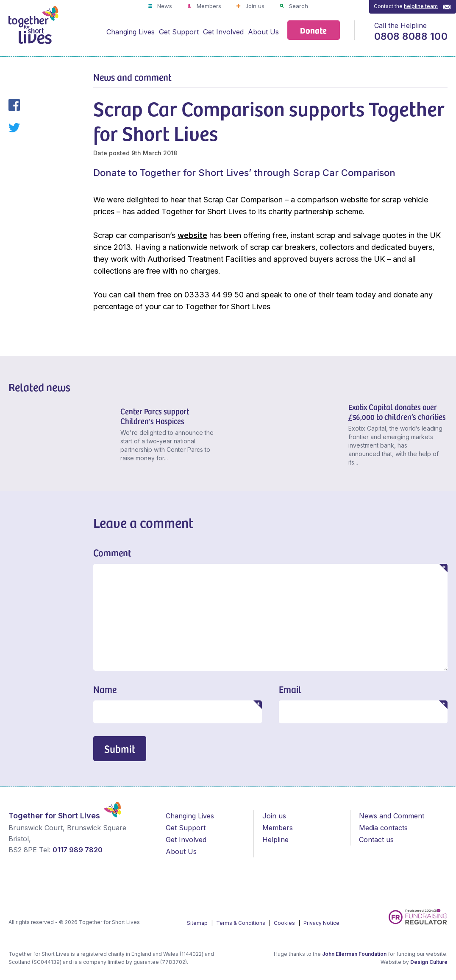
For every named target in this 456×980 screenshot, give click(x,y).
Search (298, 6)
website (192, 235)
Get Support (179, 32)
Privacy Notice (321, 923)
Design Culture (429, 962)
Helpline (275, 840)
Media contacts (383, 828)
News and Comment (392, 816)
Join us (254, 6)
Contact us (376, 840)
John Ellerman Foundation (354, 954)
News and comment (132, 77)
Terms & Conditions (241, 923)
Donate (313, 30)
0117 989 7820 (78, 850)
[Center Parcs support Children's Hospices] (61, 436)
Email (290, 689)
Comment (112, 552)
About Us (263, 32)
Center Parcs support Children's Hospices (155, 416)
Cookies (285, 923)
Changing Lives (131, 32)
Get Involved (223, 32)
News (164, 6)
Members (208, 6)
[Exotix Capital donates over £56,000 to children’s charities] (289, 436)
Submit (120, 749)
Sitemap (198, 923)
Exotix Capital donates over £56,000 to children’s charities (397, 412)
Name (105, 689)
